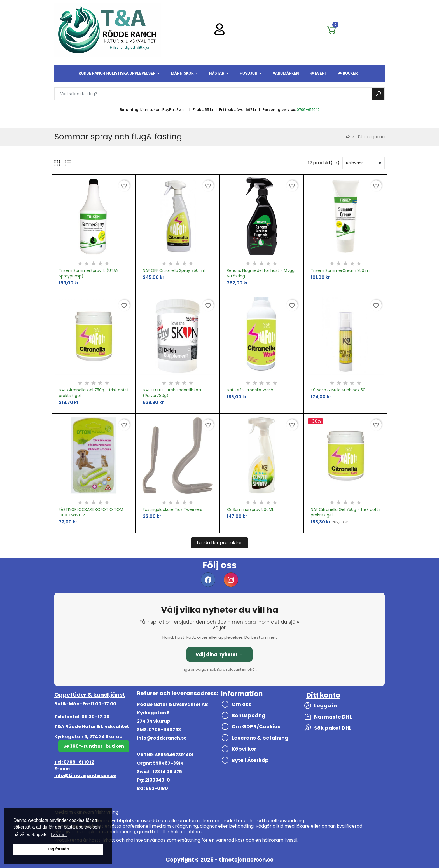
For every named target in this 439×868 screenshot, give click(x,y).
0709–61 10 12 (308, 110)
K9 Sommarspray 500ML (250, 509)
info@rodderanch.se (162, 738)
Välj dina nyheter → (219, 654)
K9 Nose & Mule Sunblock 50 (338, 390)
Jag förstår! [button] (58, 849)
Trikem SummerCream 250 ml (341, 270)
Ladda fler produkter (219, 543)
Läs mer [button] (59, 835)
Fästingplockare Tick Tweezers (172, 509)
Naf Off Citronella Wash (250, 390)
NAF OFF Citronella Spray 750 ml (174, 270)
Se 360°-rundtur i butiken (94, 746)
